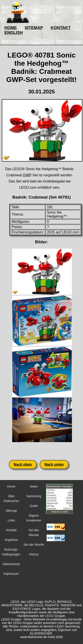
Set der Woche (34, 545)
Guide (34, 506)
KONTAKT (61, 28)
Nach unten (54, 464)
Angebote (11, 540)
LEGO (49, 616)
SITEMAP (34, 28)
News (34, 486)
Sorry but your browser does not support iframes (62, 502)
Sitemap (11, 511)
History (34, 554)
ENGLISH (14, 33)
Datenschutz (11, 564)
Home (11, 486)
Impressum (11, 574)
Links (11, 520)
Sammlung (34, 496)
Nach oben (23, 464)
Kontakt (11, 530)
